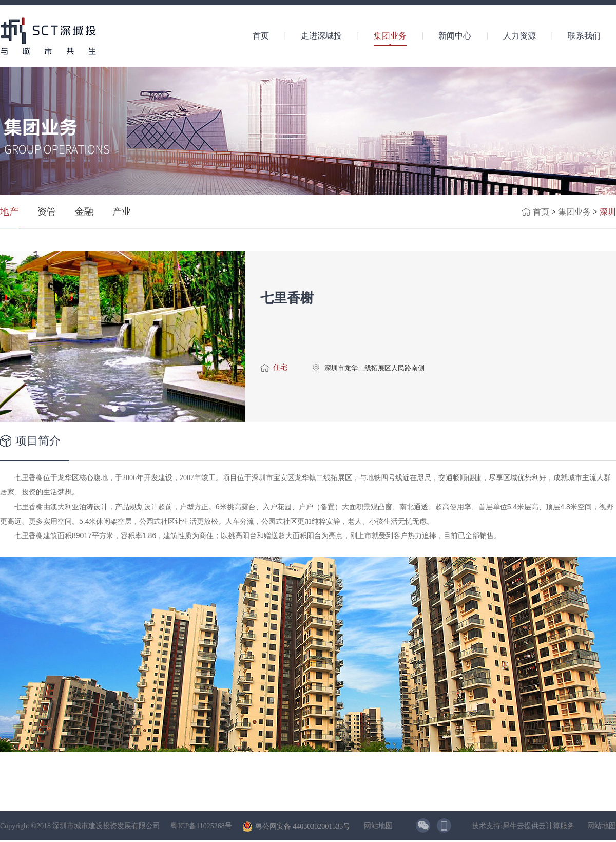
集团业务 (574, 212)
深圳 (608, 212)
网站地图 (377, 826)
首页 (261, 36)
